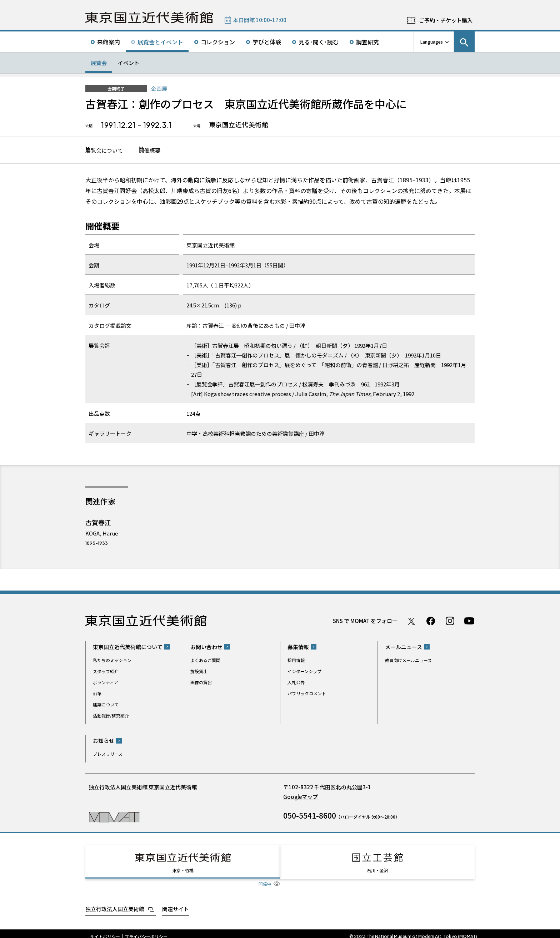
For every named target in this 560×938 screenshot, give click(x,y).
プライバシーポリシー (146, 931)
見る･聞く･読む (319, 42)
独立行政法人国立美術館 (115, 903)
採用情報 (296, 661)
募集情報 (298, 648)
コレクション (218, 42)
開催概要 (169, 151)
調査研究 (367, 42)
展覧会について (108, 151)
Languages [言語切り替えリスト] (432, 42)
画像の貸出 (201, 683)
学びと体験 (267, 42)
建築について (106, 705)
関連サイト (176, 903)
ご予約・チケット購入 (446, 20)
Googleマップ (301, 797)
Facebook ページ (431, 622)
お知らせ (104, 741)
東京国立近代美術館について (128, 648)
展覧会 (99, 63)
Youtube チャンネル (469, 622)
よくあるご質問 (205, 661)
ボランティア (106, 683)
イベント (129, 63)
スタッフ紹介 (106, 672)
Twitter (411, 622)
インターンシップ (304, 672)
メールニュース (404, 648)
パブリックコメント (307, 694)
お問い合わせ (206, 648)
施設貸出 (199, 672)
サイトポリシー (105, 931)
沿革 (97, 694)
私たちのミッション (112, 661)
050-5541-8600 (310, 816)
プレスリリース (108, 754)
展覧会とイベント (160, 42)
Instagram (450, 622)
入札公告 (296, 683)
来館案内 (109, 42)
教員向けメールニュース (408, 661)
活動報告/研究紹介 (111, 716)
